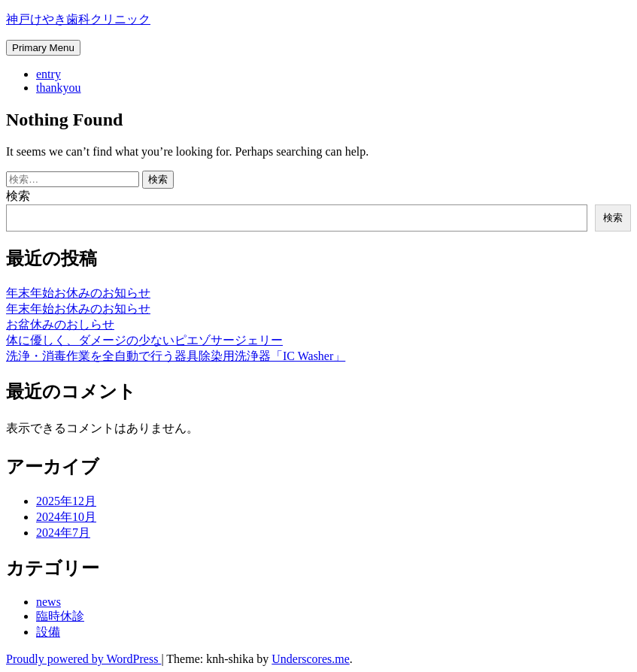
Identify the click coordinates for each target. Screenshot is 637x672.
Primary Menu (43, 48)
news (49, 602)
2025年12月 (66, 501)
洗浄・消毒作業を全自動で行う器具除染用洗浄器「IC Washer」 (176, 356)
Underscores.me (311, 659)
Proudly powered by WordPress (83, 659)
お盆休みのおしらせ (60, 324)
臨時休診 (60, 616)
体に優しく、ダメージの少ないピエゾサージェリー (144, 340)
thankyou (59, 88)
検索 (18, 196)
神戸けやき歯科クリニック (78, 19)
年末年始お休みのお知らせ (78, 293)
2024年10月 (66, 517)
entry (49, 74)
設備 (48, 632)
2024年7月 (63, 533)
